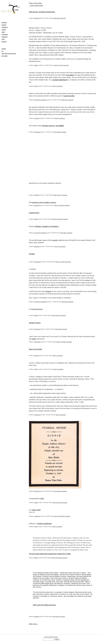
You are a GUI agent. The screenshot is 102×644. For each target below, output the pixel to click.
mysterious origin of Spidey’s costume (44, 202)
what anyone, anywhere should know (42, 12)
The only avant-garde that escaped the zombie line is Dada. (50, 554)
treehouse (37, 118)
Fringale (32, 254)
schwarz (4, 49)
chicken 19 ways (35, 323)
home (46, 637)
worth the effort (69, 96)
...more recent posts (36, 6)
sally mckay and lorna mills (9, 54)
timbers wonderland (45, 524)
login (56, 637)
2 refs (58, 195)
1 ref (59, 205)
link (55, 18)
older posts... (33, 624)
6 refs (56, 315)
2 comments (61, 118)
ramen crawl (36, 510)
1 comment (65, 65)
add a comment (61, 18)
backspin (37, 18)
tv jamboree (5, 34)
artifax (36, 65)
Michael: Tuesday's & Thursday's (47, 226)
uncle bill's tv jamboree (40, 100)
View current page (35, 3)
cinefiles (36, 195)
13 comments (62, 247)
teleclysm (4, 42)
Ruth (42, 499)
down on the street (35, 349)
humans (48, 291)
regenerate (4, 37)
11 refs (59, 65)
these (34, 339)
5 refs (57, 219)
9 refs (58, 503)
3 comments (59, 86)
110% (36, 86)
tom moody (5, 56)
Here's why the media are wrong (44, 605)
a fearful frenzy (34, 213)
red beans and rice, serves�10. (53, 126)
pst (2, 51)
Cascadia (54, 240)
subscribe (51, 637)
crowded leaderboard (60, 80)
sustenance (37, 132)
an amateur (70, 75)
